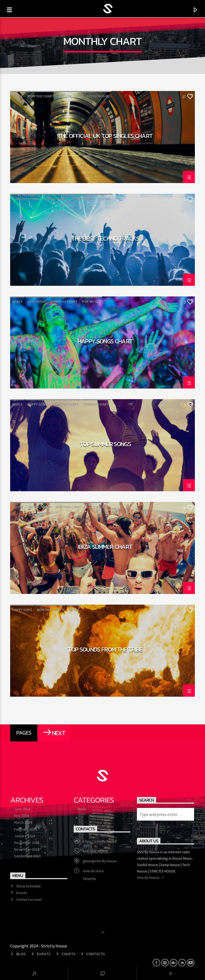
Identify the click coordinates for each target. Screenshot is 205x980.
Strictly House (150, 878)
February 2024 (25, 829)
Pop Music (91, 302)
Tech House (99, 96)
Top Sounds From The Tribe (105, 650)
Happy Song (38, 404)
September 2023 (27, 856)
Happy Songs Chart (105, 342)
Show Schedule (29, 886)
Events (22, 893)
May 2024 (21, 816)
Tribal (74, 610)
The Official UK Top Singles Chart (105, 137)
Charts (68, 954)
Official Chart (71, 96)
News (82, 809)
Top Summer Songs (105, 445)
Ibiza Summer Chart (105, 547)
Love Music (37, 302)
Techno (104, 199)
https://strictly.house (100, 841)
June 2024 (22, 809)
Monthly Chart (41, 96)
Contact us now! (29, 899)
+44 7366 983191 (96, 851)
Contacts (96, 954)
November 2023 (27, 849)
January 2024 (25, 836)
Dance (17, 96)
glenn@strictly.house (100, 861)
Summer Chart (96, 404)
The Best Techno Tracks (105, 239)
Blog (21, 954)
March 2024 (23, 822)
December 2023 (27, 843)
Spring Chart (55, 199)
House (18, 507)
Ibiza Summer (39, 507)
